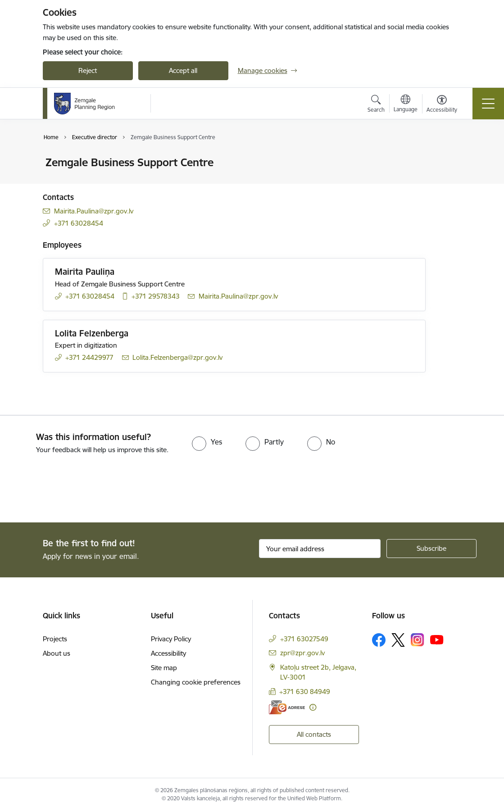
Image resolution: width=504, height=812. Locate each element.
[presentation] (75, 489)
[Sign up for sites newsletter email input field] (320, 549)
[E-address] (287, 707)
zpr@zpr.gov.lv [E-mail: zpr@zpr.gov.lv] (302, 653)
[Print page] (449, 159)
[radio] (207, 442)
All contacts (314, 734)
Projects (55, 639)
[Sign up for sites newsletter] (431, 549)
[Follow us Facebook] (379, 640)
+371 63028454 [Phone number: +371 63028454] (79, 223)
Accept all (183, 70)
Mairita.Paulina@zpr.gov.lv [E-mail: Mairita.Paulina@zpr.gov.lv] (94, 211)
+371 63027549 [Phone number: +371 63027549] (304, 639)
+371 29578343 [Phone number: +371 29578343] (156, 296)
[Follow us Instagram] (418, 640)
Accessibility (168, 653)
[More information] (313, 707)
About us (57, 653)
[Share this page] (449, 181)
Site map (164, 668)
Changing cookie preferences (196, 682)
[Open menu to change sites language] (406, 104)
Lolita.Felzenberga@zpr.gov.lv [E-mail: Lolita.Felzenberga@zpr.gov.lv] (177, 357)
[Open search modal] (376, 105)
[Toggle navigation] (488, 104)
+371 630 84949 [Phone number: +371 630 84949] (305, 692)
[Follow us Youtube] (437, 640)
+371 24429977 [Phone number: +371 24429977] (89, 357)
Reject (88, 70)
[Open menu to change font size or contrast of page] (442, 105)
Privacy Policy (171, 639)
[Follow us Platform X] (398, 640)
